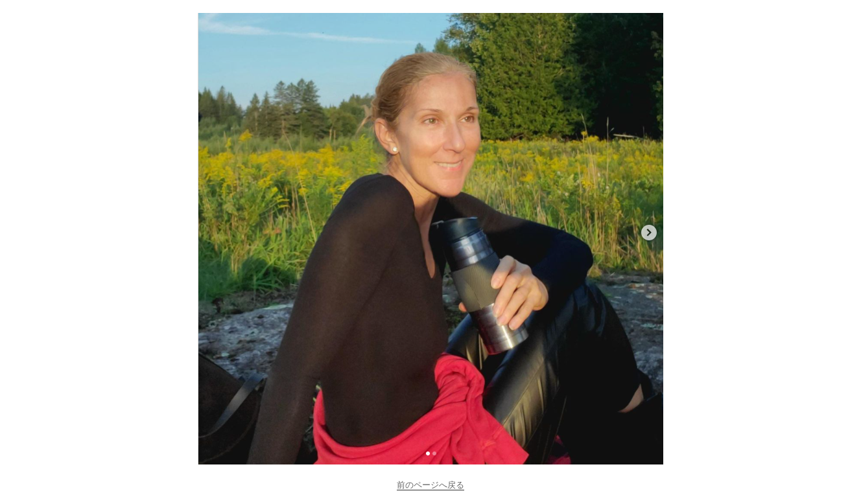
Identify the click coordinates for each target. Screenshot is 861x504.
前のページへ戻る (430, 485)
